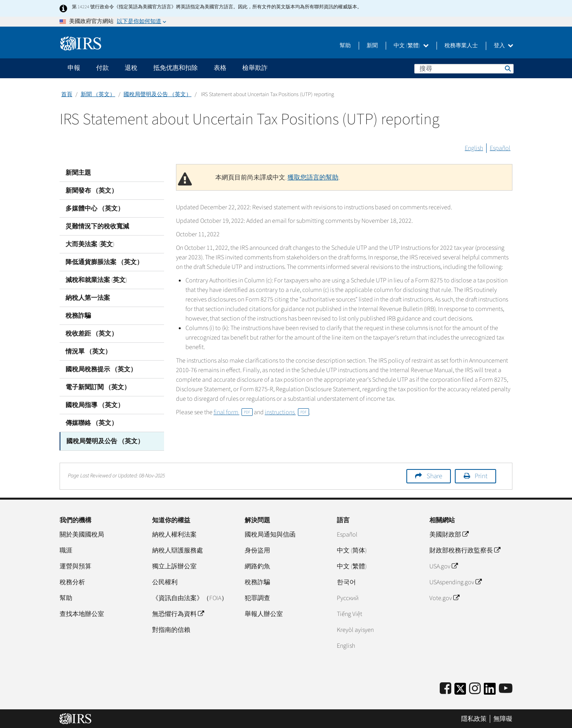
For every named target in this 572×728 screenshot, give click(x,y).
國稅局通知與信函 (270, 534)
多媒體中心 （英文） (95, 209)
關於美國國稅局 (82, 534)
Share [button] (434, 475)
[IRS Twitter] (460, 690)
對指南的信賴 (171, 629)
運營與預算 (75, 566)
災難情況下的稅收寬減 (97, 226)
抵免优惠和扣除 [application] (176, 68)
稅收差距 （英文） (92, 334)
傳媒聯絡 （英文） (92, 423)
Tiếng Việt (350, 613)
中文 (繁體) (411, 46)
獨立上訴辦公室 (174, 566)
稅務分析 (72, 581)
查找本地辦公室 (82, 613)
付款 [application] (102, 68)
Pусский (348, 597)
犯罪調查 (257, 597)
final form (233, 412)
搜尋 (507, 68)
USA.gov (443, 566)
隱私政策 (474, 718)
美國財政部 (449, 534)
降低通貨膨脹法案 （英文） (104, 262)
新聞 (372, 46)
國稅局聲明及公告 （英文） (157, 95)
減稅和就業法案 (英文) (96, 280)
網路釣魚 (257, 566)
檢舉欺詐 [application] (255, 68)
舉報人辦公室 (264, 613)
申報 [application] (74, 68)
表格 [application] (220, 68)
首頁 (67, 95)
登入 (503, 46)
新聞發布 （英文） (92, 191)
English (474, 148)
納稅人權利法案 (174, 534)
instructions (287, 412)
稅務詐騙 (78, 316)
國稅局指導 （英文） (95, 405)
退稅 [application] (131, 68)
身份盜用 (257, 550)
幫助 (345, 46)
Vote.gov (444, 597)
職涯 (66, 550)
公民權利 (165, 581)
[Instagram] (475, 688)
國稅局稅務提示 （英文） (101, 369)
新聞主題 (78, 173)
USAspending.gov (455, 581)
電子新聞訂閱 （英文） (98, 387)
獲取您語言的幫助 (313, 178)
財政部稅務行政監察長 (465, 550)
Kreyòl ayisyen (355, 629)
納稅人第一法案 (88, 298)
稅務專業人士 (461, 46)
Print (481, 475)
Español (500, 148)
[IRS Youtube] (506, 688)
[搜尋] (464, 69)
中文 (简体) (352, 550)
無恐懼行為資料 (178, 613)
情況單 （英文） (88, 351)
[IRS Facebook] (445, 688)
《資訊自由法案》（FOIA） (190, 597)
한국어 (346, 581)
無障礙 (503, 718)
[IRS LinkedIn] (490, 690)
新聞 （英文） (98, 95)
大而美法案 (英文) (90, 244)
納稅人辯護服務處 (178, 550)
